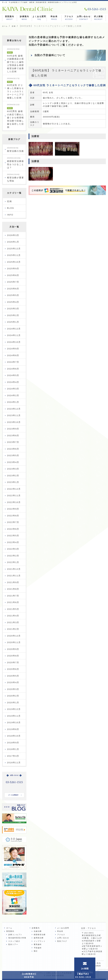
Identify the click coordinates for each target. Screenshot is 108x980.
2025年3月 (13, 309)
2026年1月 (13, 242)
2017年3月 (13, 756)
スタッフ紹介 (14, 941)
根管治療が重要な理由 (15, 178)
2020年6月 (13, 669)
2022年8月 (13, 516)
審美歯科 (38, 944)
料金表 (54, 18)
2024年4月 (13, 382)
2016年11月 (14, 763)
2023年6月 (13, 449)
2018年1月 (13, 749)
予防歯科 (38, 948)
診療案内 (24, 18)
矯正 (36, 951)
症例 (9, 201)
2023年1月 (13, 482)
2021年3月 (13, 622)
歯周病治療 (39, 938)
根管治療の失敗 (15, 150)
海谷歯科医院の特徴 (17, 938)
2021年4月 (13, 616)
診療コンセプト (15, 935)
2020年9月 (13, 649)
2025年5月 (13, 295)
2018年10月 (14, 736)
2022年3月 (13, 549)
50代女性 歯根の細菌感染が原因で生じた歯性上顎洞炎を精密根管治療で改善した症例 (15, 61)
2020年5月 (13, 676)
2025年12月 (14, 249)
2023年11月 (14, 415)
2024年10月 (14, 342)
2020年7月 (13, 662)
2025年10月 (14, 262)
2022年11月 (14, 495)
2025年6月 (13, 289)
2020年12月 (14, 636)
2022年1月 (13, 562)
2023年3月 (13, 469)
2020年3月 (13, 689)
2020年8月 (13, 656)
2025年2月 (13, 315)
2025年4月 (13, 302)
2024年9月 (13, 349)
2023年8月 (13, 435)
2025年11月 (14, 255)
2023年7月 (13, 442)
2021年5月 (13, 609)
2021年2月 (13, 629)
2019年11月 (14, 716)
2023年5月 (13, 455)
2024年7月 (13, 362)
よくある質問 (39, 18)
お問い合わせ (84, 18)
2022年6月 (13, 529)
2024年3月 (13, 389)
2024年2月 (13, 395)
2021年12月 (14, 569)
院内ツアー (13, 944)
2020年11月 (14, 642)
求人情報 (98, 18)
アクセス (69, 18)
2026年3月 (13, 235)
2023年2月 (13, 476)
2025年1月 (13, 322)
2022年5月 (13, 536)
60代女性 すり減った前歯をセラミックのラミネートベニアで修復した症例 (15, 88)
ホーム (9, 928)
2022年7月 (13, 522)
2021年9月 (13, 582)
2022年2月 (13, 556)
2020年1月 (13, 702)
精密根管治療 (40, 935)
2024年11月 (14, 335)
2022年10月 (14, 502)
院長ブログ (62, 941)
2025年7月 (13, 282)
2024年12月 (14, 329)
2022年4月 (13, 542)
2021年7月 (13, 596)
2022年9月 (13, 509)
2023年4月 (13, 462)
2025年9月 (13, 269)
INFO (10, 215)
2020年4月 (13, 682)
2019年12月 (14, 709)
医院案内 (10, 18)
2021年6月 (13, 602)
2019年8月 (13, 729)
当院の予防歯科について (50, 55)
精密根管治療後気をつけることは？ (15, 163)
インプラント (40, 941)
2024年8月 (13, 355)
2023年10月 (14, 422)
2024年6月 (13, 369)
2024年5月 (13, 375)
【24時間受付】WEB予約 (29, 976)
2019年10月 (14, 722)
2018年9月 (13, 743)
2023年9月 (13, 429)
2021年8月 (13, 589)
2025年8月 (13, 275)
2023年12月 (14, 409)
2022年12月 (14, 489)
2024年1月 (13, 402)
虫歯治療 (38, 931)
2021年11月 (14, 576)
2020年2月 (13, 696)
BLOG (11, 208)
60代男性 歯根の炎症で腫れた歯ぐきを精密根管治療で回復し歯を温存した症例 (15, 116)
